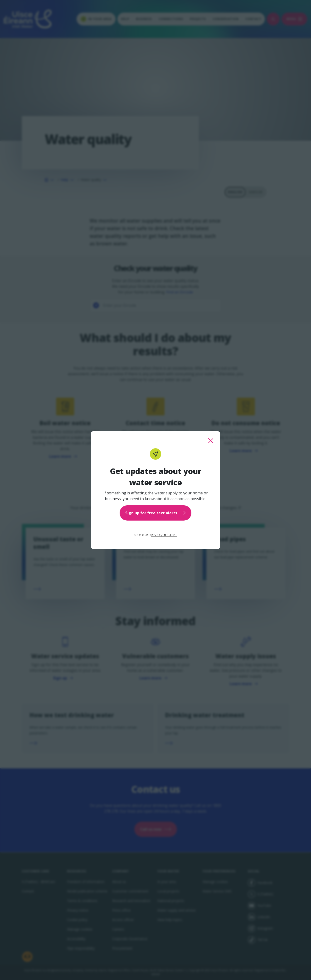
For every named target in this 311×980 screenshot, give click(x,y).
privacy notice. (163, 535)
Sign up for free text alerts (155, 513)
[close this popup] (211, 441)
